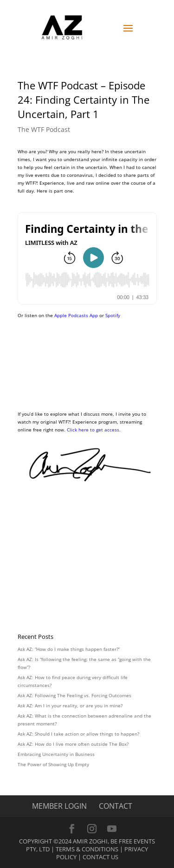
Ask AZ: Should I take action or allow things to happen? (78, 734)
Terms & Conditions (87, 849)
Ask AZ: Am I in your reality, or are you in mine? (70, 706)
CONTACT (116, 806)
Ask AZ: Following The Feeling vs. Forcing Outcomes (74, 695)
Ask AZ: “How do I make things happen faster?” (69, 649)
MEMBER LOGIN (59, 806)
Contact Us (100, 857)
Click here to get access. (94, 430)
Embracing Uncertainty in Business (56, 754)
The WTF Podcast (44, 129)
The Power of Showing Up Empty (53, 764)
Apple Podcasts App (76, 315)
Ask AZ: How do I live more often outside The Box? (73, 744)
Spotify (113, 315)
